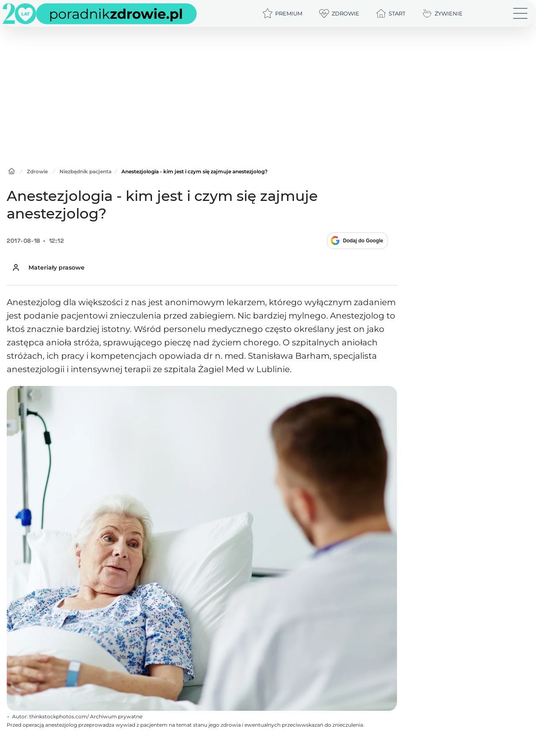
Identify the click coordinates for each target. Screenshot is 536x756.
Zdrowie (37, 171)
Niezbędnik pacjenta (85, 171)
